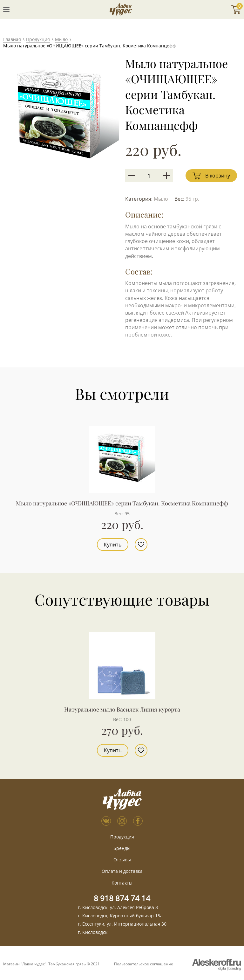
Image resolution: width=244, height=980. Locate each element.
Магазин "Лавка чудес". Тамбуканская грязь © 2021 (51, 964)
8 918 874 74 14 (122, 898)
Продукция (38, 39)
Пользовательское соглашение (144, 964)
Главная (12, 39)
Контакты (122, 883)
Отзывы (122, 860)
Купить (113, 545)
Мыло (61, 39)
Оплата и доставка (122, 871)
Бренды (122, 848)
